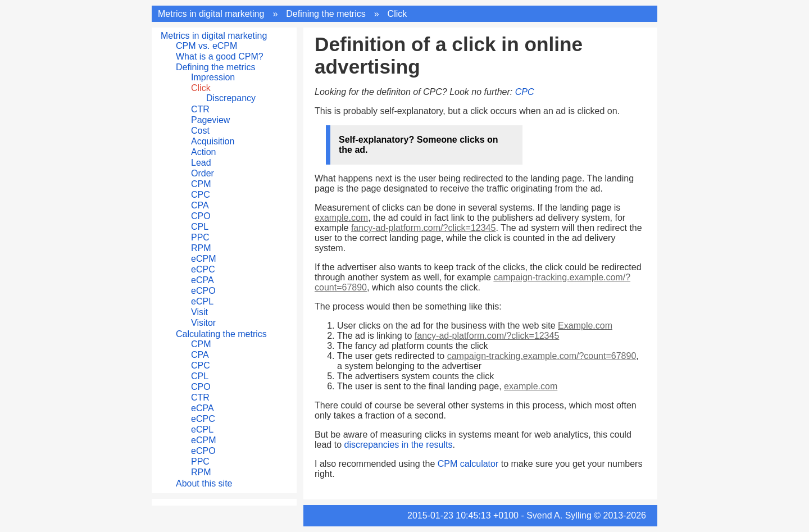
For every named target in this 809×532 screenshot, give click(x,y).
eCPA (203, 280)
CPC (201, 195)
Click (397, 14)
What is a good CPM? (220, 56)
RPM (201, 248)
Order (203, 173)
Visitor (203, 323)
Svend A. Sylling (559, 515)
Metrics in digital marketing (211, 14)
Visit (199, 312)
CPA (200, 205)
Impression (213, 77)
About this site (204, 483)
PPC (200, 237)
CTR (200, 109)
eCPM (203, 259)
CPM (201, 184)
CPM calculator (468, 464)
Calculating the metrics (221, 334)
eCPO (203, 291)
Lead (201, 163)
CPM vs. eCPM (206, 46)
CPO (201, 216)
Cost (200, 131)
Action (203, 152)
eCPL (202, 301)
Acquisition (213, 141)
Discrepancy (231, 98)
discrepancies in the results (398, 445)
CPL (200, 227)
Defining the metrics (326, 14)
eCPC (203, 269)
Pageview (210, 120)
